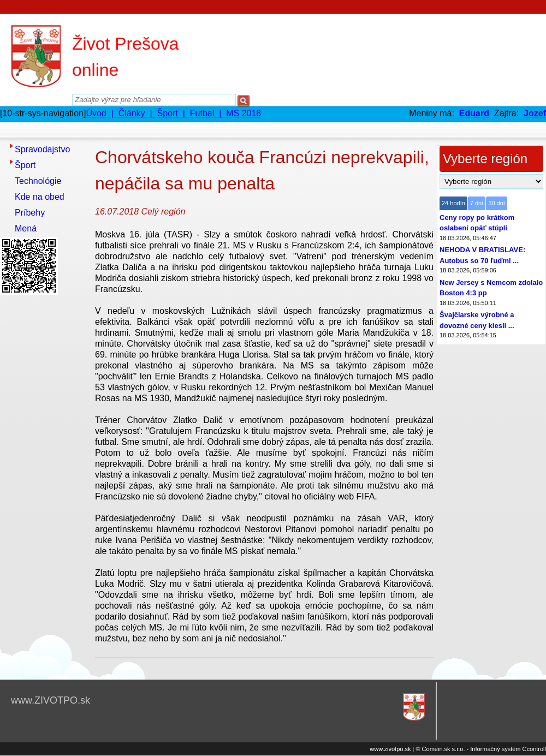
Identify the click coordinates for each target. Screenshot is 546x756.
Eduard (474, 113)
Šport (25, 165)
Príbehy (30, 213)
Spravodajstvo (42, 149)
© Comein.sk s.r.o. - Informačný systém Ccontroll (481, 749)
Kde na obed (40, 197)
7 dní (477, 203)
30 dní (497, 203)
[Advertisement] (44, 462)
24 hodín (453, 203)
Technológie (38, 181)
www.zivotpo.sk (390, 749)
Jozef (535, 113)
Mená (26, 228)
